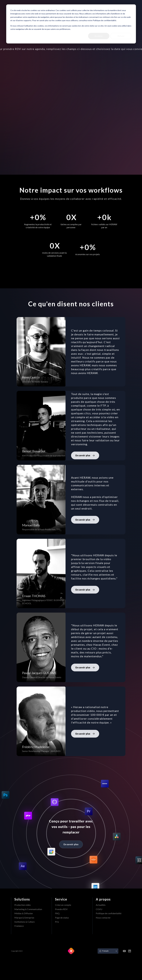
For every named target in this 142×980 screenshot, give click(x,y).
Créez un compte (63, 905)
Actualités (101, 905)
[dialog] (71, 24)
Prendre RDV (61, 909)
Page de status (62, 918)
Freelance (19, 926)
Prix (57, 922)
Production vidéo (23, 905)
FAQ (57, 913)
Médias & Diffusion (24, 913)
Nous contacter (103, 918)
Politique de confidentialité (109, 913)
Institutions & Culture (24, 922)
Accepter (99, 36)
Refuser (121, 36)
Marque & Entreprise (24, 918)
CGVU (99, 909)
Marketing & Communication (28, 909)
